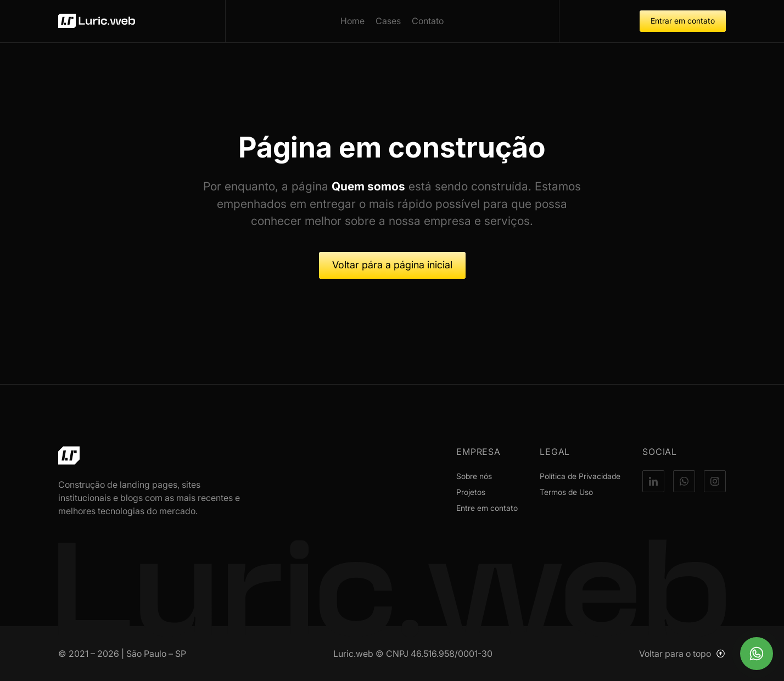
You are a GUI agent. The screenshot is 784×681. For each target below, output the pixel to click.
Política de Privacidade (580, 476)
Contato (428, 21)
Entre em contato (487, 508)
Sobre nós (474, 476)
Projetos (471, 492)
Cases (388, 21)
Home (352, 21)
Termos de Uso (566, 492)
